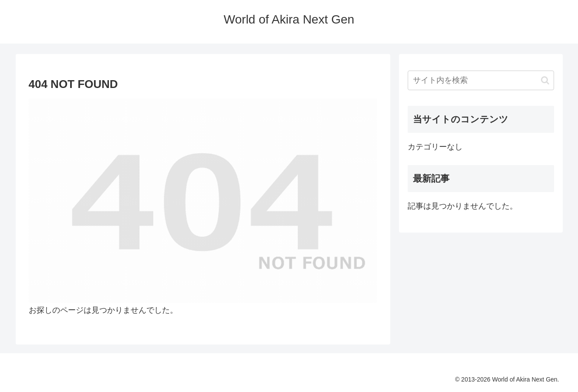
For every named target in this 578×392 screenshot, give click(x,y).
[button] (545, 80)
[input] (481, 80)
